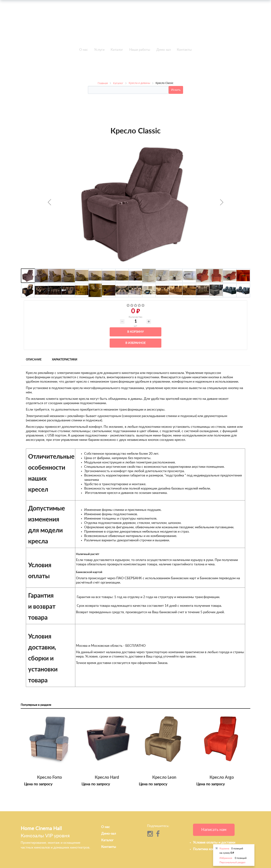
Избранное (226, 858)
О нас (84, 50)
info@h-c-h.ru (204, 26)
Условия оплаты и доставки (214, 843)
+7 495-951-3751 (67, 22)
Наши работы (140, 50)
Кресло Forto (49, 777)
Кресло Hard (107, 777)
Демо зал (164, 50)
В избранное (135, 343)
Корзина (224, 849)
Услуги (99, 50)
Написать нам (214, 830)
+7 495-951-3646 (67, 27)
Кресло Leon (164, 777)
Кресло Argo (222, 777)
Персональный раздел (232, 862)
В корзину (135, 332)
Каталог (117, 50)
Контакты (184, 50)
